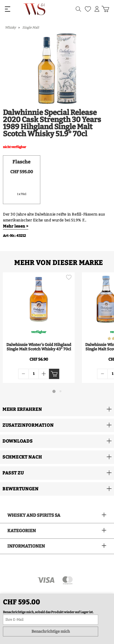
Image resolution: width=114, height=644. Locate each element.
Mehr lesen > (16, 226)
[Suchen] (78, 9)
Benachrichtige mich (51, 631)
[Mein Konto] (97, 9)
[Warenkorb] (105, 9)
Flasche (21, 162)
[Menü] (8, 9)
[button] (57, 409)
